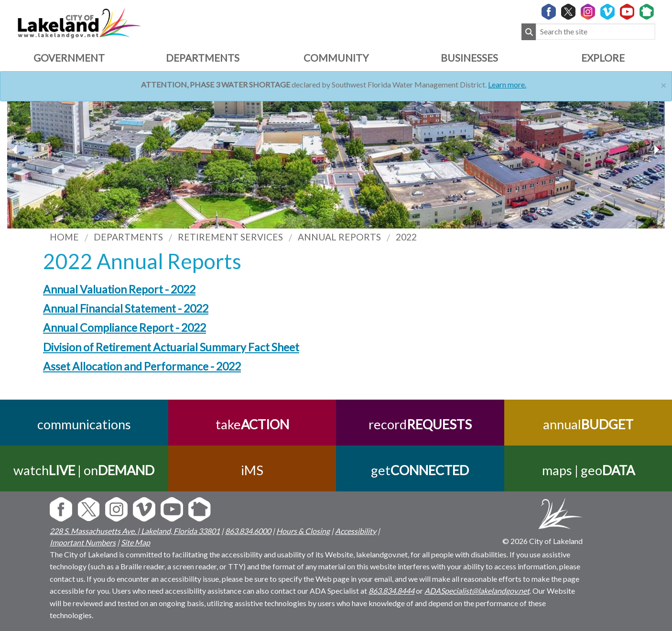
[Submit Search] (529, 32)
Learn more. (507, 84)
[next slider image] (16, 150)
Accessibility (356, 531)
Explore (603, 58)
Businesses (469, 58)
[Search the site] (596, 32)
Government (69, 58)
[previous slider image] (656, 150)
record (420, 424)
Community (336, 58)
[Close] (664, 84)
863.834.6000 (248, 531)
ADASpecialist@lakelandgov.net (477, 591)
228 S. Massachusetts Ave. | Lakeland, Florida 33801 (135, 531)
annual (588, 424)
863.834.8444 (391, 591)
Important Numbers (83, 542)
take (252, 424)
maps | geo (588, 470)
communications (84, 424)
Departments (203, 58)
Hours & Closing (303, 531)
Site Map (135, 542)
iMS (252, 470)
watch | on (84, 470)
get (420, 470)
